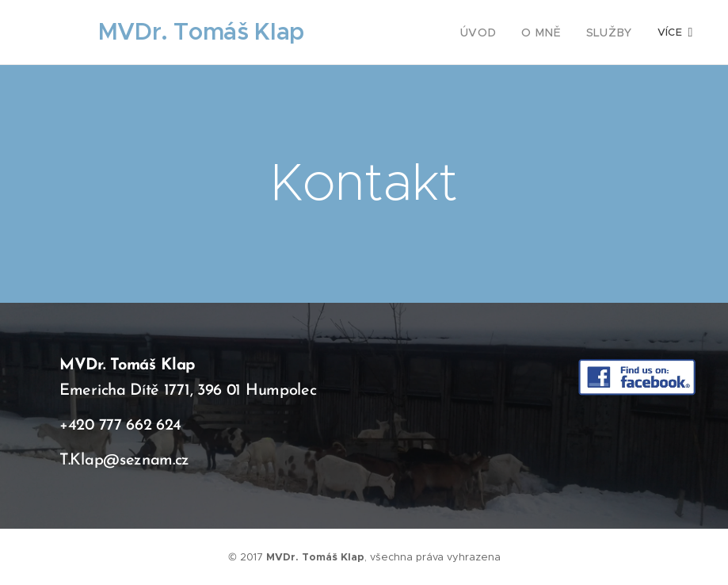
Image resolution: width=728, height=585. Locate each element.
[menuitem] (492, 32)
